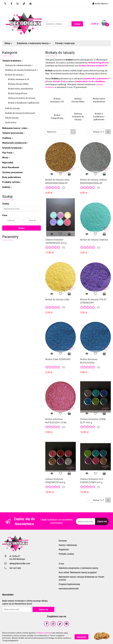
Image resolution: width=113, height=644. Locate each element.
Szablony (8, 138)
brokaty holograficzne (99, 63)
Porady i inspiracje (65, 43)
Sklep (8, 43)
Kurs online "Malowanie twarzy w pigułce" (78, 572)
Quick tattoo (11, 122)
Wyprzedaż (8, 163)
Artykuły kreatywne (13, 148)
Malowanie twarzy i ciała (15, 128)
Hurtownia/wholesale (69, 589)
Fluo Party (8, 153)
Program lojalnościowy (69, 584)
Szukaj (21, 228)
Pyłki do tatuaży (13, 108)
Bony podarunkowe (12, 177)
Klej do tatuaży (12, 118)
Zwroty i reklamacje (68, 545)
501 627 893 (15, 568)
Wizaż (6, 158)
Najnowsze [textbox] (52, 132)
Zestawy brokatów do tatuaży (22, 98)
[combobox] (61, 132)
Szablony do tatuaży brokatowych (22, 70)
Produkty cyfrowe (12, 182)
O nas (61, 564)
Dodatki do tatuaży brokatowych (20, 113)
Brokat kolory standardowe (21, 89)
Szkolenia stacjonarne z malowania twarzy (78, 568)
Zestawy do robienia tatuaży (19, 65)
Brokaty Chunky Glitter (18, 84)
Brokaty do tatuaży (15, 75)
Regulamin (64, 550)
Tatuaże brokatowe (12, 61)
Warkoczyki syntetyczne (15, 143)
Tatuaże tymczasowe (14, 133)
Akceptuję (82, 637)
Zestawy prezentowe (12, 172)
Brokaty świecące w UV (19, 79)
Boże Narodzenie (11, 167)
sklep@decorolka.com (20, 563)
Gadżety (7, 187)
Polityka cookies (66, 554)
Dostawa (63, 541)
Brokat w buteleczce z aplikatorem (24, 103)
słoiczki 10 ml (59, 81)
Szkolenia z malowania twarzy (34, 43)
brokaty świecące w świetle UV (93, 66)
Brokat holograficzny (18, 93)
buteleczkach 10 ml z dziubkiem (90, 81)
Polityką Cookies (43, 633)
